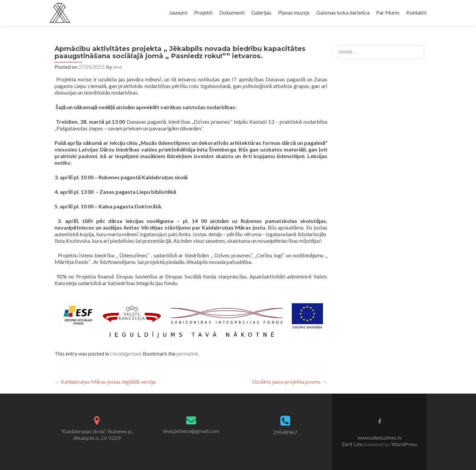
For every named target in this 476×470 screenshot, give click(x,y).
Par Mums (388, 12)
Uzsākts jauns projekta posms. (290, 382)
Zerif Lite (352, 444)
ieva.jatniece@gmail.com (191, 431)
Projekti (203, 12)
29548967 (285, 432)
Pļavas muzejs (294, 12)
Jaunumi (178, 12)
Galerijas (261, 12)
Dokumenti (232, 12)
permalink (187, 353)
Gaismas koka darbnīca (343, 12)
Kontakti (416, 12)
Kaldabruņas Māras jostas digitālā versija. (105, 382)
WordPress (404, 444)
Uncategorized (125, 353)
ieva (118, 67)
